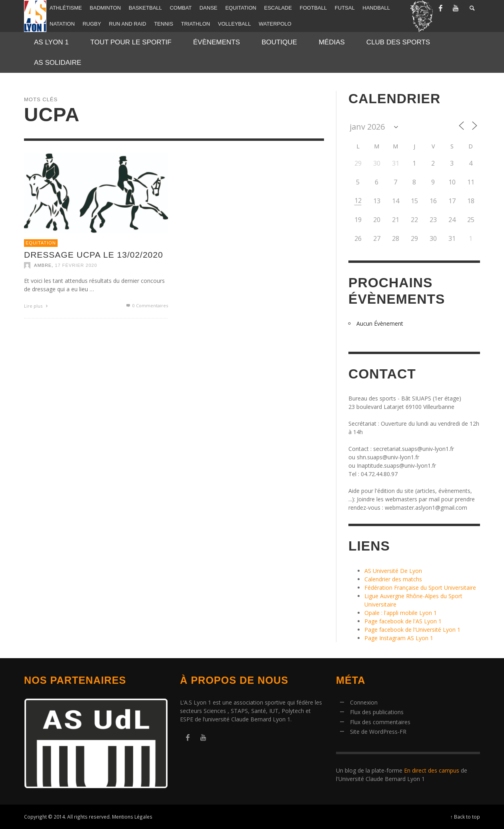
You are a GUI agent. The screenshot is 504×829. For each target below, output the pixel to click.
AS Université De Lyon (393, 571)
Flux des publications (377, 712)
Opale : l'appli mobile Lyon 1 (401, 613)
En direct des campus (432, 770)
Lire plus (37, 306)
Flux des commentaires (380, 722)
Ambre (43, 265)
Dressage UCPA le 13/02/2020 (94, 255)
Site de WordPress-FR (378, 732)
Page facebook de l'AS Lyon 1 (403, 621)
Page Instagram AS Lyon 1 (399, 638)
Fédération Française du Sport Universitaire (420, 588)
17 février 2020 (76, 265)
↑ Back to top (465, 817)
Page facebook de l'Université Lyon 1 (412, 630)
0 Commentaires (147, 305)
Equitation (41, 243)
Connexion (364, 702)
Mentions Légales (132, 817)
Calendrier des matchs (393, 579)
